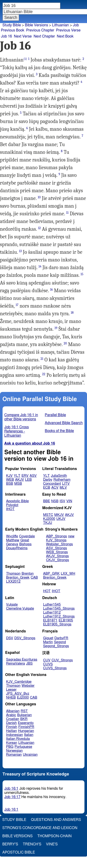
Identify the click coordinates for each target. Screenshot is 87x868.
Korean (12, 743)
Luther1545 (52, 605)
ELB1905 (66, 620)
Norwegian (14, 751)
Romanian (14, 755)
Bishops (25, 544)
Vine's (52, 844)
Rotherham (62, 480)
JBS (29, 664)
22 (44, 374)
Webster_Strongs (59, 544)
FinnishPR (26, 727)
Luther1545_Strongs (59, 609)
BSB (10, 484)
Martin (48, 642)
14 (40, 266)
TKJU (48, 523)
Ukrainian (30, 755)
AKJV (19, 480)
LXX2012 (13, 582)
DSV (10, 638)
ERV (25, 476)
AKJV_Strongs (57, 556)
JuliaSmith (59, 476)
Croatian (13, 719)
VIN (69, 501)
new (71, 536)
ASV (33, 476)
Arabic (11, 715)
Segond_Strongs (56, 646)
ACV (55, 488)
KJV (9, 476)
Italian (29, 735)
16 (52, 290)
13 (20, 251)
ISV (62, 501)
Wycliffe (12, 536)
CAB (34, 578)
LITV (66, 484)
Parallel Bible (55, 415)
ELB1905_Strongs (57, 624)
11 (67, 213)
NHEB (11, 698)
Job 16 (6, 36)
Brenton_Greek (18, 578)
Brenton (28, 574)
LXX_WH (68, 574)
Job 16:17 (13, 797)
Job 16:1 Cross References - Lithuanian (17, 431)
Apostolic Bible (19, 852)
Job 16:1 (11, 789)
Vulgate (12, 605)
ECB (47, 488)
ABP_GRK (51, 574)
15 (82, 274)
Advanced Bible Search (64, 423)
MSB (18, 484)
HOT (47, 591)
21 (42, 359)
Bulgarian (24, 715)
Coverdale (27, 536)
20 (65, 343)
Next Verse (23, 36)
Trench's (32, 844)
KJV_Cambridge (19, 682)
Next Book (65, 36)
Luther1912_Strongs (59, 616)
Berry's (10, 844)
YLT (17, 476)
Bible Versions (36, 25)
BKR (24, 719)
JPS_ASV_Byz (18, 694)
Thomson (13, 574)
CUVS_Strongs (55, 668)
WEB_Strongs (57, 552)
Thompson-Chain (55, 836)
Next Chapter (44, 36)
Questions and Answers (56, 820)
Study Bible (12, 25)
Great (25, 540)
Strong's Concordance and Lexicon (40, 828)
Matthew (13, 540)
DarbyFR (61, 638)
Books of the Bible (59, 431)
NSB (55, 501)
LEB (28, 480)
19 (56, 328)
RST (24, 711)
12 (39, 228)
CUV (47, 660)
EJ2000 (23, 698)
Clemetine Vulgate (20, 609)
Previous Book (13, 30)
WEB (10, 480)
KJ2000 (49, 519)
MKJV (59, 515)
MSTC (48, 515)
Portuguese (23, 747)
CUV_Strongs (62, 660)
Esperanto (26, 723)
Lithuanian (60, 25)
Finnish (12, 727)
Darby (48, 480)
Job (76, 25)
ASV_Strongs (56, 548)
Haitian (11, 731)
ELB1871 (50, 620)
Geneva (12, 544)
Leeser (11, 690)
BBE (47, 501)
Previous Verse (68, 30)
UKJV (61, 519)
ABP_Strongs (56, 536)
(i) (25, 59)
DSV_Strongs (25, 638)
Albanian (13, 711)
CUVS (48, 664)
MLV (63, 488)
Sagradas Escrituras (22, 660)
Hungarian (26, 731)
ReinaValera (15, 664)
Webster (28, 686)
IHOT (10, 509)
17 (17, 305)
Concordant (52, 484)
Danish (11, 723)
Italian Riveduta (18, 739)
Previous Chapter (40, 30)
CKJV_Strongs (57, 560)
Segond (60, 642)
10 (39, 197)
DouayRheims (17, 548)
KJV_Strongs (56, 540)
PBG (10, 747)
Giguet (48, 638)
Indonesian (14, 735)
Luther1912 (52, 612)
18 (72, 313)
